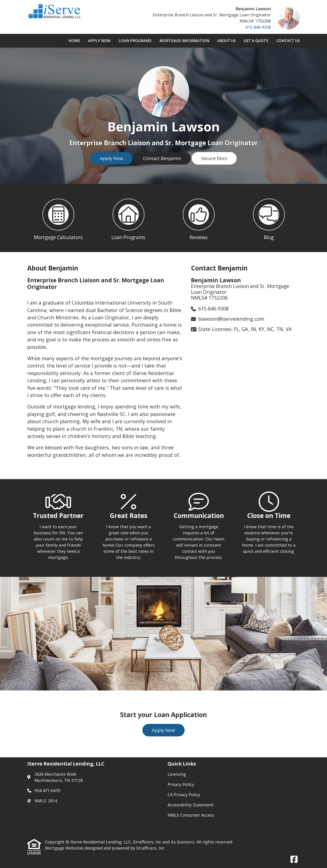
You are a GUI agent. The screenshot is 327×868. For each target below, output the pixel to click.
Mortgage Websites (65, 848)
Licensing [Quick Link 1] (177, 774)
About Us (227, 41)
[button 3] (199, 218)
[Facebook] (294, 860)
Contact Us (288, 41)
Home (74, 41)
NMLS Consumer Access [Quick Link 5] (191, 815)
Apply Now (99, 41)
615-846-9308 (258, 27)
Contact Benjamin (162, 158)
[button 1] (58, 218)
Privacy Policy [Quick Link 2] (181, 784)
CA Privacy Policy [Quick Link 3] (184, 795)
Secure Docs (214, 158)
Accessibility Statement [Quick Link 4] (191, 805)
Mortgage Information (184, 41)
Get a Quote (256, 41)
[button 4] (269, 218)
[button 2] (128, 218)
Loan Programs (135, 41)
